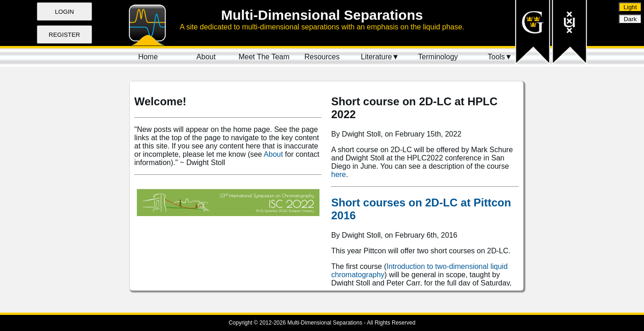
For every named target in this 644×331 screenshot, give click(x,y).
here (338, 174)
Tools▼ (500, 57)
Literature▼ (380, 57)
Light (630, 7)
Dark (630, 19)
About (273, 154)
